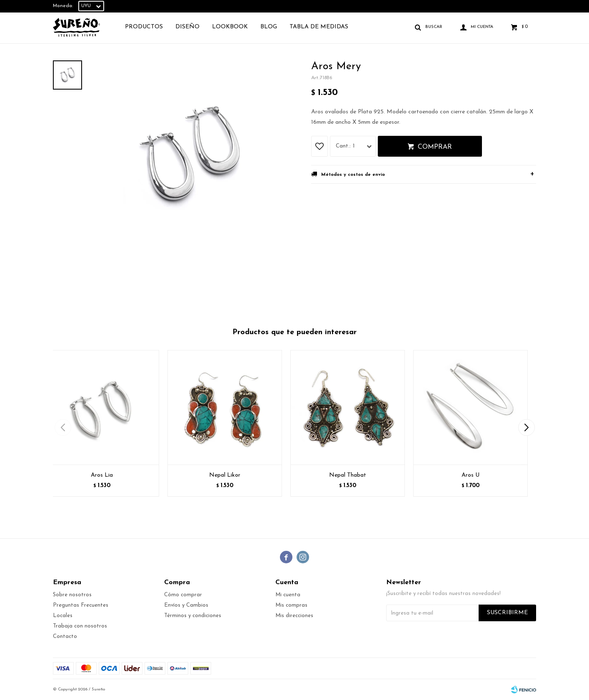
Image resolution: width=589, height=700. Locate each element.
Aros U (470, 475)
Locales (63, 616)
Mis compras (291, 605)
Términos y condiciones (193, 616)
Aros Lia (102, 475)
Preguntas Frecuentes (81, 605)
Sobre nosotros (72, 595)
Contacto (65, 636)
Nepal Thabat (348, 475)
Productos (144, 27)
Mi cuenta (288, 595)
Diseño (187, 27)
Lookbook (230, 27)
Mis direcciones (294, 616)
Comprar (435, 147)
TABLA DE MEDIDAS (319, 27)
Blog (269, 27)
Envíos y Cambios (186, 605)
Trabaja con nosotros (80, 626)
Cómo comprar (183, 595)
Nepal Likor (225, 475)
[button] (526, 427)
